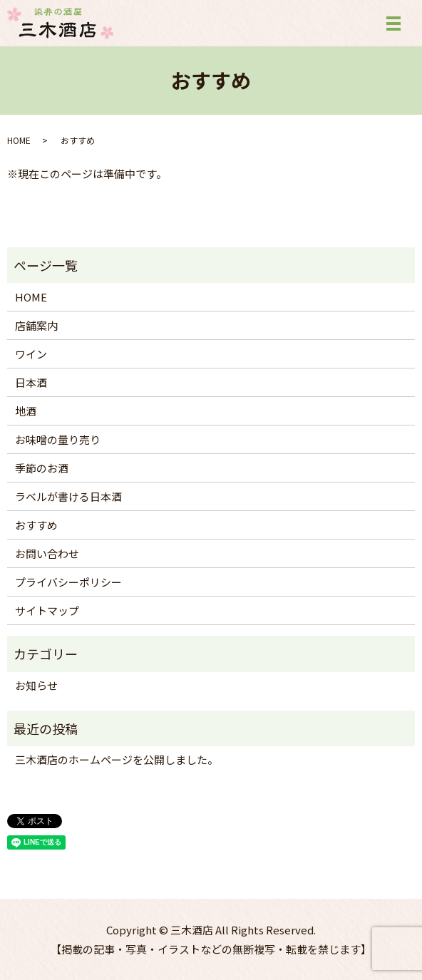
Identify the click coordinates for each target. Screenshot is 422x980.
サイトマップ (47, 610)
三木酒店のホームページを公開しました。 (117, 759)
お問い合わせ (47, 553)
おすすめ (36, 525)
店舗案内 (36, 325)
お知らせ (36, 685)
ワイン (31, 354)
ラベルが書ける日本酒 (68, 496)
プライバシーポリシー (68, 582)
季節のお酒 (42, 468)
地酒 (26, 411)
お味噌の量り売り (58, 439)
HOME (19, 140)
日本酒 (31, 382)
